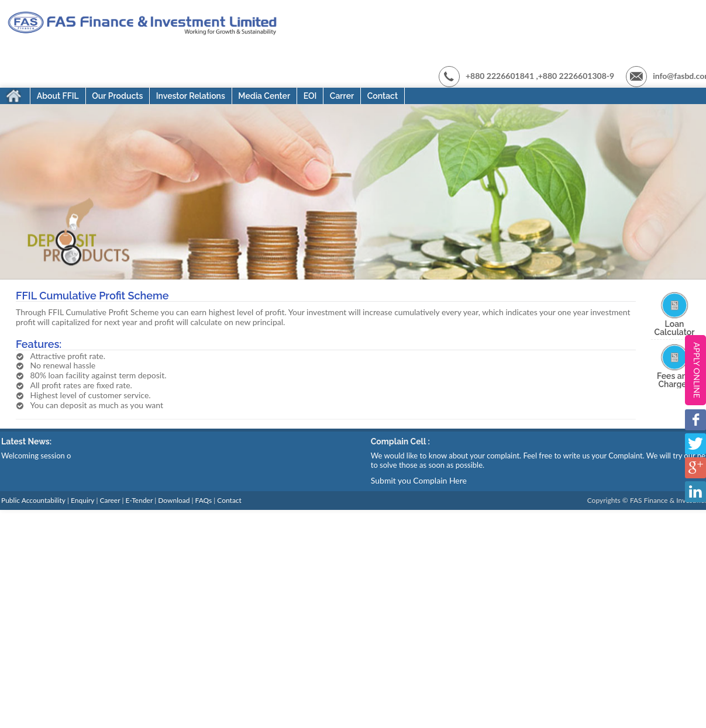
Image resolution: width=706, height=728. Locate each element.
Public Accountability (33, 501)
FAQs (204, 501)
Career (110, 501)
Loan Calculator (675, 328)
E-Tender (140, 501)
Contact (229, 501)
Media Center (264, 96)
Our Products (117, 96)
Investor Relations (191, 96)
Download (174, 501)
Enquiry (82, 501)
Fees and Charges (674, 380)
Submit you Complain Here (419, 480)
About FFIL (58, 96)
